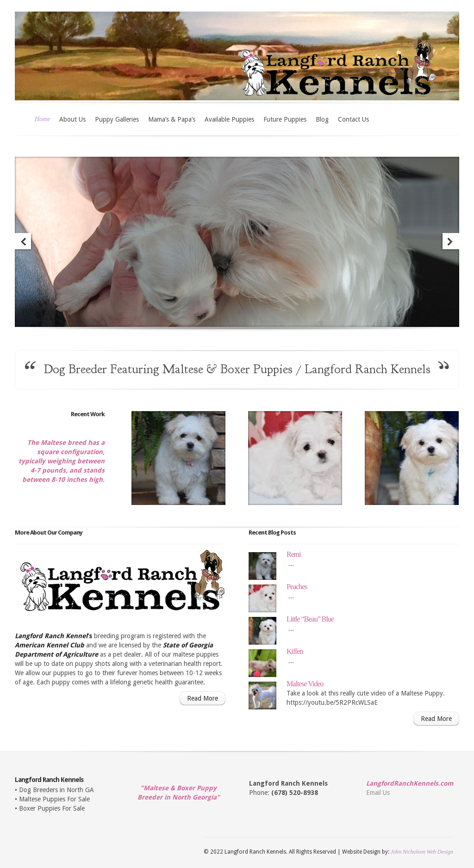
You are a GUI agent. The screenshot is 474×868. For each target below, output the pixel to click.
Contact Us (353, 119)
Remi (294, 554)
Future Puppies (285, 119)
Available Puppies (229, 119)
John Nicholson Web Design (422, 852)
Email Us (378, 793)
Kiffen (295, 651)
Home (42, 119)
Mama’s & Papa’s (172, 119)
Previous (24, 242)
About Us (72, 119)
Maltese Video (305, 684)
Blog (322, 119)
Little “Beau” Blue (310, 619)
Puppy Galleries (117, 119)
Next (450, 242)
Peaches (297, 587)
